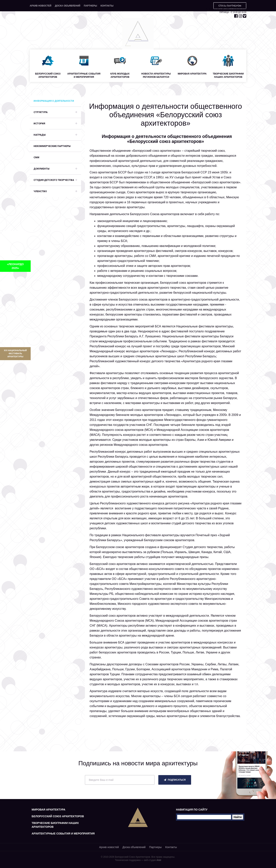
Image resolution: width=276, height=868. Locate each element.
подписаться (175, 780)
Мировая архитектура (48, 810)
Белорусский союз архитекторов (58, 816)
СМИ (36, 157)
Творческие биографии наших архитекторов (55, 825)
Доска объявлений (68, 6)
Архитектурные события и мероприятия (63, 834)
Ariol (159, 860)
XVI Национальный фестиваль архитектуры (15, 353)
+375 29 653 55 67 (233, 4)
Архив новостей (41, 6)
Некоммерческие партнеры (52, 146)
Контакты (107, 6)
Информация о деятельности (54, 101)
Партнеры (90, 6)
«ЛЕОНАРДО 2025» (15, 266)
